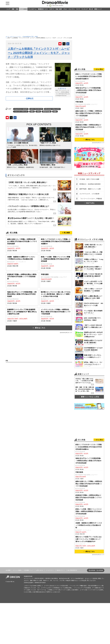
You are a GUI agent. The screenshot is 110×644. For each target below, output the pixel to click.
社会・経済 (59, 9)
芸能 (13, 9)
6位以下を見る (89, 203)
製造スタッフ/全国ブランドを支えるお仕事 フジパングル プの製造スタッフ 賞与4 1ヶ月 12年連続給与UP (89, 539)
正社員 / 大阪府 (56, 278)
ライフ (78, 9)
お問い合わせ (40, 570)
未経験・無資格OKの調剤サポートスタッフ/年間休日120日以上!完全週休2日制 (89, 525)
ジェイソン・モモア (21, 109)
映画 (36, 37)
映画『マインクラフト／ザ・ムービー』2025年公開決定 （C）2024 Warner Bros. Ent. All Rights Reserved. (63, 92)
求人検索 (67, 233)
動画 (55, 112)
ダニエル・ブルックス (52, 109)
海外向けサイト (61, 570)
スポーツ (52, 9)
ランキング (85, 9)
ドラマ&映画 (23, 9)
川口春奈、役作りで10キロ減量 (89, 179)
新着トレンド (98, 9)
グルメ (65, 9)
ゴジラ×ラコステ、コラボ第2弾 (89, 194)
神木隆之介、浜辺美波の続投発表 (90, 184)
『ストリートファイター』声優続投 (91, 199)
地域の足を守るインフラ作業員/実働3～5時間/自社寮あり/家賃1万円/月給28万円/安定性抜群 (88, 90)
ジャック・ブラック (21, 112)
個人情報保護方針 (72, 570)
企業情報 (101, 570)
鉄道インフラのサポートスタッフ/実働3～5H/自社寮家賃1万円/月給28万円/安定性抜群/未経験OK (89, 76)
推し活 (91, 9)
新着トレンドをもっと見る (89, 397)
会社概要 (8, 570)
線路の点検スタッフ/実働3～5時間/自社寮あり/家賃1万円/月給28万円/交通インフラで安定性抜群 (89, 113)
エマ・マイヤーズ (36, 109)
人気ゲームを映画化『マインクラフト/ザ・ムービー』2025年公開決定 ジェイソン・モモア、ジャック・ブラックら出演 (39, 53)
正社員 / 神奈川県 (22, 261)
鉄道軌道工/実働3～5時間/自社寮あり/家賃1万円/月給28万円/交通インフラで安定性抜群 (89, 127)
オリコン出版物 (17, 570)
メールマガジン (50, 570)
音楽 (17, 9)
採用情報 (93, 570)
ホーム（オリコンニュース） (14, 37)
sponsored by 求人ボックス (66, 333)
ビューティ (72, 9)
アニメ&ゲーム (32, 9)
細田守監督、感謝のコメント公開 (90, 189)
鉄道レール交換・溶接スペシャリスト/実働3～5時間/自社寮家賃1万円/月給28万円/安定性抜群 (89, 511)
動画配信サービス (43, 9)
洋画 (38, 112)
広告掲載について (29, 570)
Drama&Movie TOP (28, 37)
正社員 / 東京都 (22, 245)
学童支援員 (79, 102)
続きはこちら (40, 328)
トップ (8, 9)
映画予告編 (47, 112)
